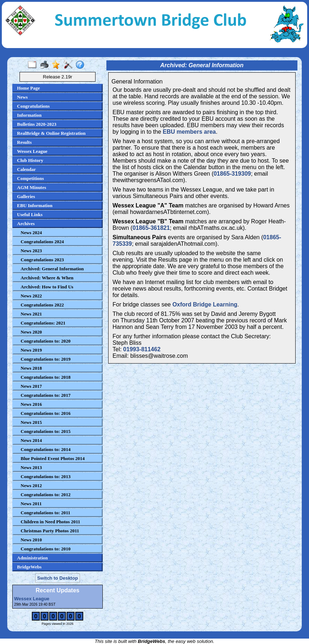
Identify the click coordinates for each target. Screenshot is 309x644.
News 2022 (31, 296)
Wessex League (32, 151)
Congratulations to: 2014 (46, 449)
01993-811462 (142, 349)
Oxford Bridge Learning (205, 304)
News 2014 (31, 440)
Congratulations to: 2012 (46, 495)
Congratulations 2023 (42, 260)
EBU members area (189, 132)
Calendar (26, 169)
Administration (32, 558)
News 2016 (31, 404)
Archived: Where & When (47, 278)
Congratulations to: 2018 (46, 377)
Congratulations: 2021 (43, 323)
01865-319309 (232, 174)
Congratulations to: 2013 (46, 476)
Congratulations (33, 106)
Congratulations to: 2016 (46, 413)
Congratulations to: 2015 (46, 431)
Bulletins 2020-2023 (37, 124)
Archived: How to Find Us (47, 287)
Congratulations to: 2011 (45, 513)
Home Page (28, 88)
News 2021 (31, 314)
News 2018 (31, 368)
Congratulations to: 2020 (46, 341)
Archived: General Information (52, 269)
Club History (30, 160)
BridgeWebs (29, 567)
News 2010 (31, 540)
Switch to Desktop (58, 578)
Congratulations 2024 (42, 242)
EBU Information (35, 205)
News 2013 (31, 467)
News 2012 (31, 486)
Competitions (30, 178)
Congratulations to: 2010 (46, 549)
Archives (26, 224)
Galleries (26, 196)
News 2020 (31, 332)
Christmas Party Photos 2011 (50, 531)
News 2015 (31, 422)
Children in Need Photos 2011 (50, 522)
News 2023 (31, 251)
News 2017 (31, 386)
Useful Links (30, 214)
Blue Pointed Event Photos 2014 (53, 458)
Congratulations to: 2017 (46, 395)
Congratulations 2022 (42, 305)
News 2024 (31, 233)
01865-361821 (151, 228)
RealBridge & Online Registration (51, 133)
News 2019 (31, 350)
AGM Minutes (32, 187)
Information (29, 115)
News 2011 (31, 504)
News (22, 97)
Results (24, 142)
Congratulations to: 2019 (46, 359)
